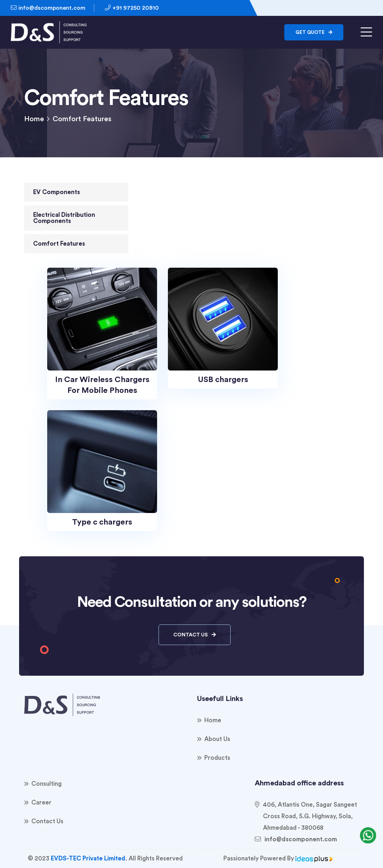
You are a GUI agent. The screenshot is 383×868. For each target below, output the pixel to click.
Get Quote (314, 32)
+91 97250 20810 (132, 8)
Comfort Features (59, 244)
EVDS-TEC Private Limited (88, 858)
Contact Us (195, 635)
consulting (46, 784)
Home (34, 119)
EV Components (57, 192)
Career (41, 803)
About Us (217, 739)
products (217, 758)
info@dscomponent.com (48, 8)
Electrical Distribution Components (64, 218)
